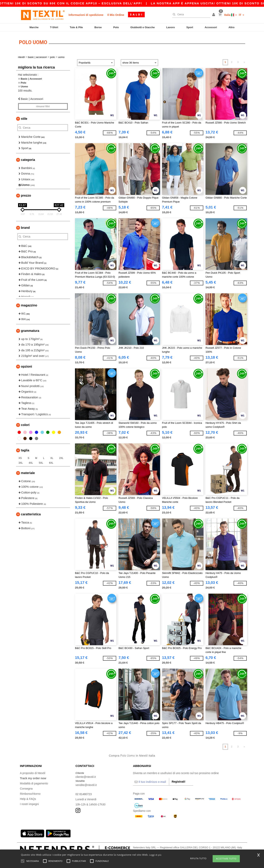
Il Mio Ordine (116, 15)
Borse (98, 27)
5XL (41, 463)
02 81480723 (84, 794)
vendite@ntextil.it (86, 785)
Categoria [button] (28, 160)
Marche (34, 27)
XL (52, 458)
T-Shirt (54, 27)
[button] (214, 15)
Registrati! (178, 781)
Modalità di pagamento (34, 783)
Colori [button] (25, 425)
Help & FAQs (28, 799)
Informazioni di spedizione (86, 15)
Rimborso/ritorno (30, 794)
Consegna (26, 788)
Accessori (211, 27)
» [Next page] (244, 62)
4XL (31, 463)
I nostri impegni (29, 804)
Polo (116, 27)
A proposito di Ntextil (33, 773)
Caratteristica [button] (31, 514)
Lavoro (170, 27)
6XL (51, 463)
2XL (61, 458)
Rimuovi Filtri (43, 106)
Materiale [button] (28, 473)
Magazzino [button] (29, 305)
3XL (21, 463)
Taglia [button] (25, 450)
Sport (190, 27)
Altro (231, 27)
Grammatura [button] (30, 331)
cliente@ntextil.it (86, 777)
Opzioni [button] (27, 366)
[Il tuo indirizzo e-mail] (151, 782)
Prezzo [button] (26, 195)
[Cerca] (190, 14)
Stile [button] (24, 119)
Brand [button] (25, 227)
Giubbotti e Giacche (143, 27)
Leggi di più (155, 855)
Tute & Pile (76, 27)
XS (20, 458)
